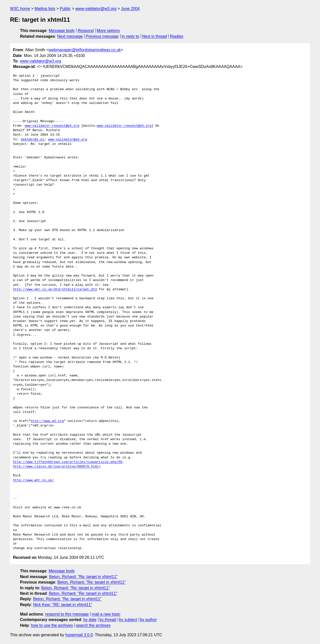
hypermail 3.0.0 (79, 635)
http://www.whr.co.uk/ (33, 480)
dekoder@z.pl (32, 140)
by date (90, 620)
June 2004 (130, 9)
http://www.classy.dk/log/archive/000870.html (56, 467)
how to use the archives (52, 625)
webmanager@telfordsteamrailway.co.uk (85, 50)
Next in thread (154, 36)
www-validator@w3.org (96, 9)
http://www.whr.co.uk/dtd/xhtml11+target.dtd (55, 290)
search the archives (93, 625)
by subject (128, 620)
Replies (177, 36)
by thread (108, 620)
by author (148, 620)
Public (65, 9)
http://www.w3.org (47, 421)
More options (108, 31)
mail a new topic (106, 614)
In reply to (130, 36)
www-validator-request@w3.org (52, 126)
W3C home (20, 9)
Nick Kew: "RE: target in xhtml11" (62, 605)
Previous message (102, 36)
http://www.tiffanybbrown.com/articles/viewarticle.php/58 (68, 462)
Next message (70, 36)
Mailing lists (45, 9)
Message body (62, 31)
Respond (86, 31)
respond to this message (67, 614)
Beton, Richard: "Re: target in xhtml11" (83, 577)
